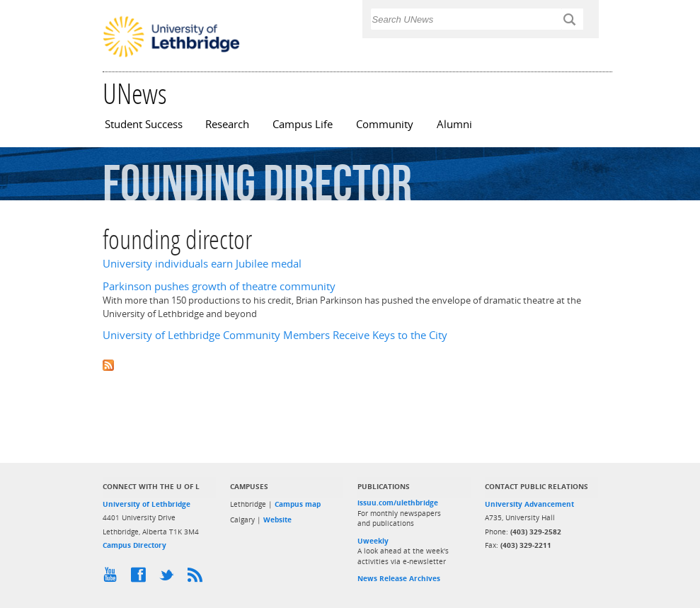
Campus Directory (134, 545)
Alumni (454, 124)
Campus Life (303, 124)
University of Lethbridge (147, 504)
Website (277, 520)
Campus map (298, 504)
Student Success (144, 124)
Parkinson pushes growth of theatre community (219, 286)
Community (385, 124)
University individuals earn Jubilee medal (202, 264)
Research (227, 124)
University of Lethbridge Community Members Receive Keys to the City (275, 335)
